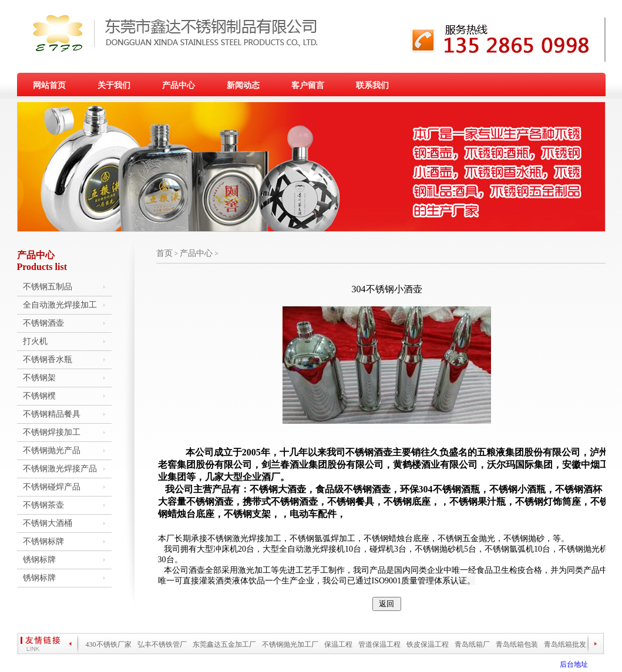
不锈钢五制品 (48, 287)
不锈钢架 (39, 378)
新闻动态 (243, 85)
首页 (164, 253)
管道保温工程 (379, 644)
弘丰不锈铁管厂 (162, 644)
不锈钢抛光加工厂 (290, 644)
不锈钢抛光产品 (52, 450)
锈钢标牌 (39, 560)
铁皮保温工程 (428, 644)
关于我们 (114, 85)
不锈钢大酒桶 (48, 523)
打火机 (35, 341)
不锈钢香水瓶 (48, 359)
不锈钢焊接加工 (52, 432)
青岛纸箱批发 (565, 644)
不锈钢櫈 (39, 396)
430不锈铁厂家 (109, 644)
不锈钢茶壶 (43, 505)
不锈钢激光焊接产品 (60, 469)
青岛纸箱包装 (517, 644)
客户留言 (308, 85)
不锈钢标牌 (43, 541)
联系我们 (372, 85)
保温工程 (338, 644)
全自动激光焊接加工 (60, 305)
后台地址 (574, 664)
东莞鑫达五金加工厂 (224, 644)
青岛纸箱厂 (472, 644)
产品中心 (179, 85)
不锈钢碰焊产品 (52, 487)
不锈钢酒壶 (43, 323)
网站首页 (49, 85)
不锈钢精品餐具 (52, 414)
